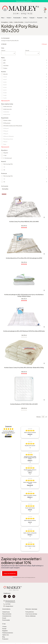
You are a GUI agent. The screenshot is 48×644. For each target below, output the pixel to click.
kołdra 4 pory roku (7, 109)
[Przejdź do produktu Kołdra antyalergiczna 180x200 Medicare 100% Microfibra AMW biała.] (24, 316)
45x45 (5, 82)
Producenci (5, 639)
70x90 (5, 98)
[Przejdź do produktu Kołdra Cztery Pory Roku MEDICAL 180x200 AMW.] (24, 206)
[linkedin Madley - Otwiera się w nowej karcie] (5, 596)
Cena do (27, 50)
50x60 (5, 87)
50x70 (5, 90)
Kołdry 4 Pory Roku (19, 22)
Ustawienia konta (7, 616)
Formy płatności (30, 612)
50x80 (5, 93)
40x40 (5, 77)
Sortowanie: (5, 186)
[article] (30, 432)
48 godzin (6, 153)
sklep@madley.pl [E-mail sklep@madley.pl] (9, 606)
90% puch (6, 131)
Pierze (5, 144)
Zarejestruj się (6, 612)
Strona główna (4, 22)
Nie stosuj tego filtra (8, 164)
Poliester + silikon (7, 120)
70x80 (5, 95)
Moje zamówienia (7, 614)
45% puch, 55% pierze (8, 136)
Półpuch (5, 142)
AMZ (4, 63)
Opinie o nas (6, 635)
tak (4, 167)
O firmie (4, 627)
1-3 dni (5, 155)
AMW (5, 60)
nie (4, 170)
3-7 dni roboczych (8, 158)
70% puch (6, 134)
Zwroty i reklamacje (31, 616)
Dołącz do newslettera (10, 573)
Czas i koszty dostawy (31, 614)
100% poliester (7, 123)
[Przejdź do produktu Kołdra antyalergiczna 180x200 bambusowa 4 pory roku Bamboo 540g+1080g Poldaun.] (24, 279)
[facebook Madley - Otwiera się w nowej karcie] (9, 596)
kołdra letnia (6, 112)
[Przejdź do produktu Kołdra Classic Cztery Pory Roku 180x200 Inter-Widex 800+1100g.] (24, 352)
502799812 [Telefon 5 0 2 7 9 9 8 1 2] (8, 604)
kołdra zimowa (7, 114)
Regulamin (5, 631)
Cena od (3, 50)
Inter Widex (6, 66)
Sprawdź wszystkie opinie (8, 433)
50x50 (5, 85)
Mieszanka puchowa (8, 139)
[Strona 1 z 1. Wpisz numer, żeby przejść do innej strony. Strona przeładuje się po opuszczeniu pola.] (43, 417)
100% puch (6, 128)
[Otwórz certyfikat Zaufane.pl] (8, 429)
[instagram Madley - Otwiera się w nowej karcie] (14, 596)
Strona (39, 417)
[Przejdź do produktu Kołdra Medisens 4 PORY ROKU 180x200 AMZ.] (24, 389)
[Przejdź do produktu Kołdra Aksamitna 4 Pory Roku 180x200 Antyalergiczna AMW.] (24, 243)
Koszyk (4, 618)
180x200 (5, 74)
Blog (4, 637)
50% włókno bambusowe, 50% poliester (13, 126)
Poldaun (5, 68)
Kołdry (11, 22)
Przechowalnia (6, 620)
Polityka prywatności (8, 633)
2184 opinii (11, 431)
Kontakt (4, 629)
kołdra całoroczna (8, 107)
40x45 (5, 79)
